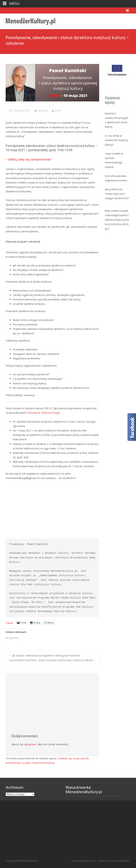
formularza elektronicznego (43, 413)
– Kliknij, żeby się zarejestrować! (29, 159)
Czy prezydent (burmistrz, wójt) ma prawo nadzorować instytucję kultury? (53, 660)
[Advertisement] (52, 509)
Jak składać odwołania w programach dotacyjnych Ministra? (44, 655)
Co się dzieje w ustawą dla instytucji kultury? (116, 140)
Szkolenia (42, 111)
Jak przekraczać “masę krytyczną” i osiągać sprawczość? (117, 194)
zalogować (30, 744)
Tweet (9, 623)
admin (58, 111)
